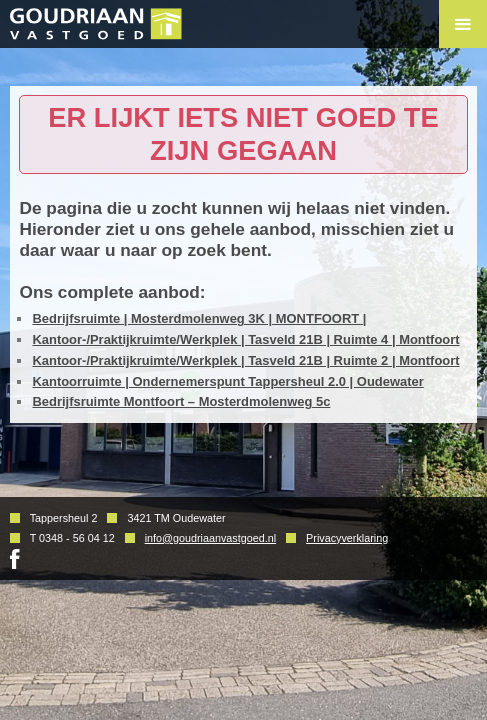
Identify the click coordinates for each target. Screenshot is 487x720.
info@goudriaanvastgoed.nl (210, 538)
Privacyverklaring (347, 538)
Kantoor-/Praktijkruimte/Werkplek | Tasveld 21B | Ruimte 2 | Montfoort (245, 360)
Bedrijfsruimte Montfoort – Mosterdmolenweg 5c (181, 401)
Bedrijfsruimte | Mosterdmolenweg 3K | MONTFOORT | (199, 318)
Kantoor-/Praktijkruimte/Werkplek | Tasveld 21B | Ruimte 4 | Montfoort (245, 339)
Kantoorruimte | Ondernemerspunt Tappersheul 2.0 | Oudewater (227, 381)
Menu (463, 24)
